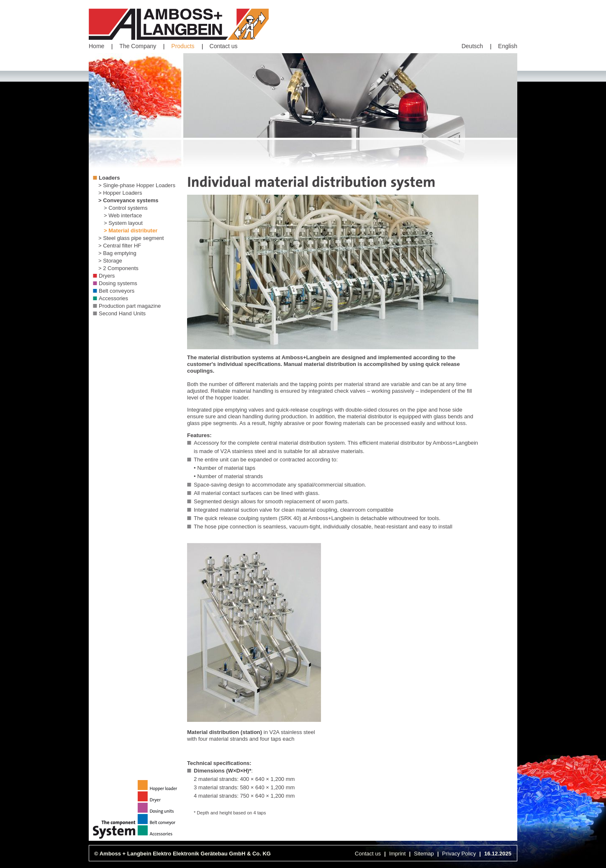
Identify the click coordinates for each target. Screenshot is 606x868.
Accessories (113, 298)
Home (96, 46)
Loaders (109, 178)
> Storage (110, 261)
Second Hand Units (122, 313)
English (508, 46)
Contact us (224, 46)
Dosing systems (118, 283)
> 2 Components (118, 268)
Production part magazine (130, 306)
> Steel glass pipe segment (131, 238)
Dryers (107, 276)
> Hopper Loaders (120, 193)
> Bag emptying (117, 253)
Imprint (398, 854)
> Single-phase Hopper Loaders (137, 185)
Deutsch (472, 46)
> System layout (123, 223)
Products (183, 46)
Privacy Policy (459, 854)
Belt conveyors (117, 291)
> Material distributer (131, 231)
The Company (138, 46)
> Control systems (126, 208)
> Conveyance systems (128, 200)
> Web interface (123, 215)
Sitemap (424, 854)
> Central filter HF (120, 246)
